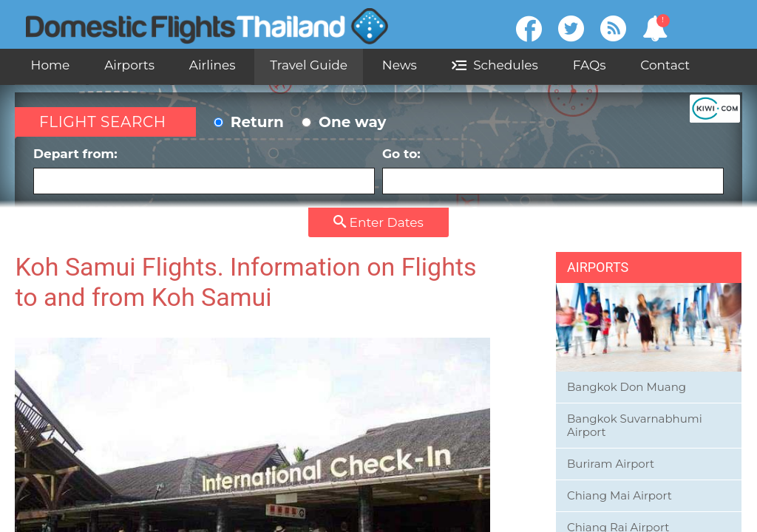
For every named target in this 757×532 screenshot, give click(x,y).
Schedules (495, 65)
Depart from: (204, 170)
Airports (129, 65)
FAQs (590, 65)
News (400, 65)
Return (249, 122)
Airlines (213, 65)
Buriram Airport (611, 464)
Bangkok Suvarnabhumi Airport (635, 425)
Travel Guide (309, 65)
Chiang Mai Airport (619, 495)
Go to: (553, 170)
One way (344, 122)
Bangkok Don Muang (627, 387)
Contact (665, 65)
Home (51, 65)
